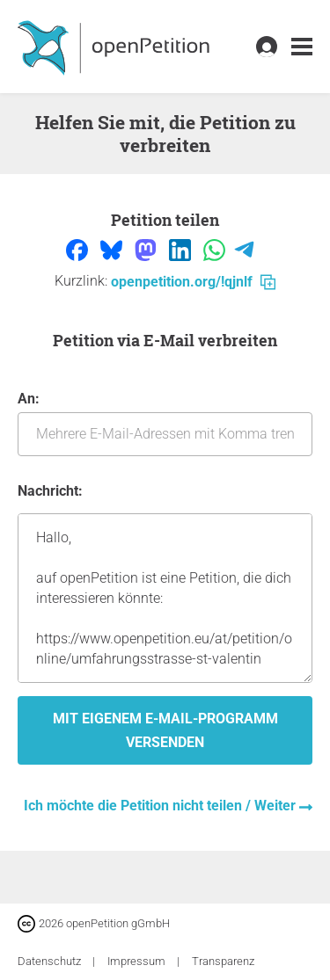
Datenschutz (51, 961)
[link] (302, 47)
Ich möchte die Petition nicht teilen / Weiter (161, 806)
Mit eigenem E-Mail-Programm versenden (165, 730)
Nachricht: (50, 491)
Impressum (138, 961)
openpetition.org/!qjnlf (193, 282)
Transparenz (223, 961)
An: (165, 423)
